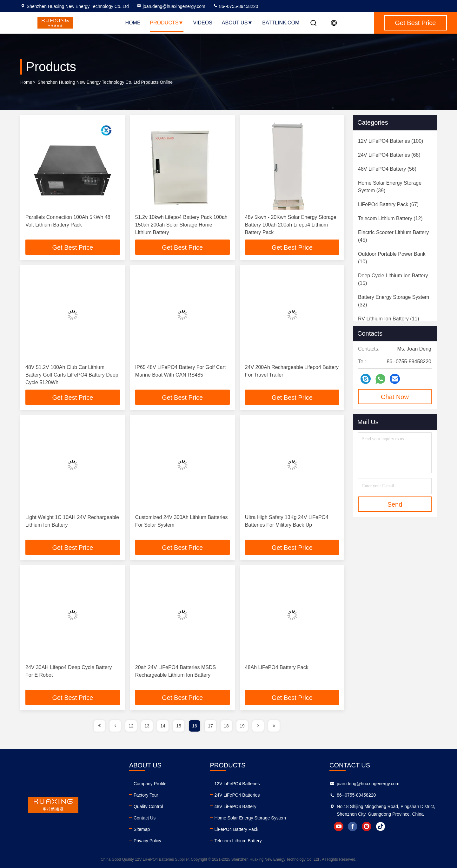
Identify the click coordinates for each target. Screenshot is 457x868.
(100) (391, 141)
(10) (392, 258)
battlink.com (281, 23)
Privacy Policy (147, 841)
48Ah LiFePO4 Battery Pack (277, 667)
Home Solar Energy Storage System (250, 818)
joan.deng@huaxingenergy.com (171, 6)
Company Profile (150, 784)
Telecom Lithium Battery (238, 841)
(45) (393, 236)
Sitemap (142, 829)
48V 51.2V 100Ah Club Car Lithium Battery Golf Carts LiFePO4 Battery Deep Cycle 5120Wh (72, 375)
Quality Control (148, 806)
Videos (202, 23)
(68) (389, 155)
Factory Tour (146, 795)
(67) (388, 204)
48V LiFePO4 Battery (235, 806)
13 (147, 726)
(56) (387, 169)
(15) (393, 279)
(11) (389, 319)
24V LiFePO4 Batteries (237, 795)
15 (179, 726)
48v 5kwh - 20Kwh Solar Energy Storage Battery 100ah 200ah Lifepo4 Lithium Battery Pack (291, 225)
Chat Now (395, 397)
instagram (367, 826)
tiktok (381, 826)
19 (242, 726)
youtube (339, 826)
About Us (237, 23)
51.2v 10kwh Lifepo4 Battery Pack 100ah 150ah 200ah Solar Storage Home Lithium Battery (181, 225)
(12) (390, 218)
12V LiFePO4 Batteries (237, 784)
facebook (353, 826)
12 (131, 726)
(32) (394, 301)
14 (163, 726)
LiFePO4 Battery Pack (236, 829)
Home (133, 23)
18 (226, 726)
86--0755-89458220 (236, 6)
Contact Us (145, 818)
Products (167, 23)
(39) (390, 187)
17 (210, 726)
